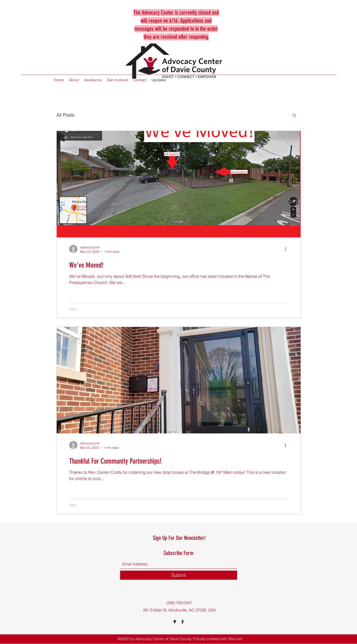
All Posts (65, 115)
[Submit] (179, 575)
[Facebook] (183, 622)
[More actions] (287, 249)
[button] (294, 116)
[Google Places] (175, 622)
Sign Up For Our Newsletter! (179, 538)
